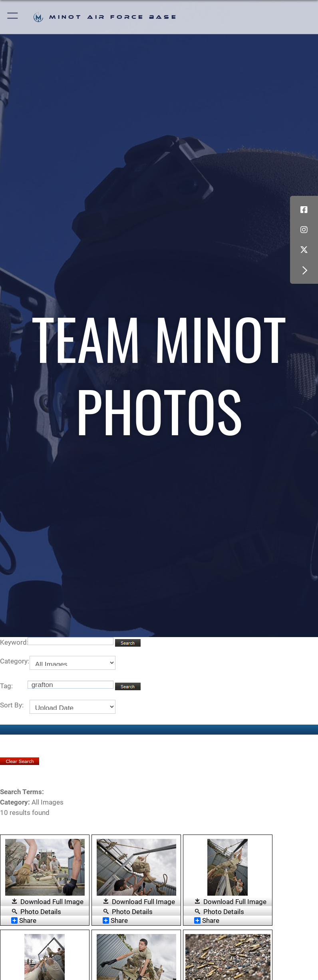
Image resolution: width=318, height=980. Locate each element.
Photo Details (41, 911)
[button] (13, 17)
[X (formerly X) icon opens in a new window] (304, 250)
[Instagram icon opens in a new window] (304, 230)
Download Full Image (52, 902)
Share (24, 920)
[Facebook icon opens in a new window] (304, 210)
